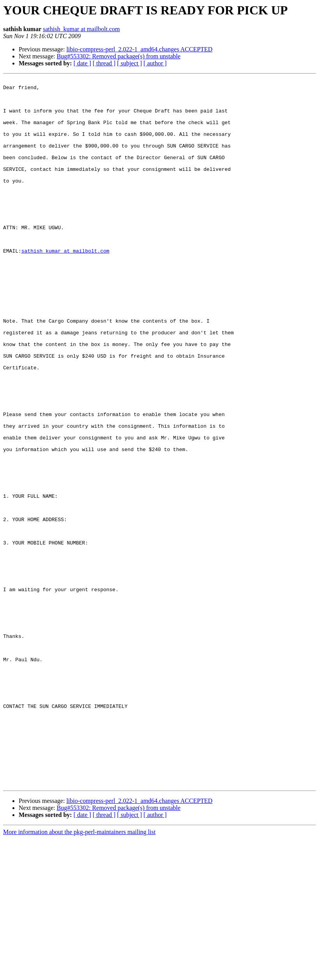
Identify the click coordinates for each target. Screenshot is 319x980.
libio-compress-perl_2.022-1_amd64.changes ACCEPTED (140, 49)
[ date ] (82, 63)
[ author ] (155, 63)
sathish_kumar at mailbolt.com (81, 29)
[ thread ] (104, 63)
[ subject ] (130, 63)
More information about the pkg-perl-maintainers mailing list (79, 973)
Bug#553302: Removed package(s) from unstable (119, 56)
